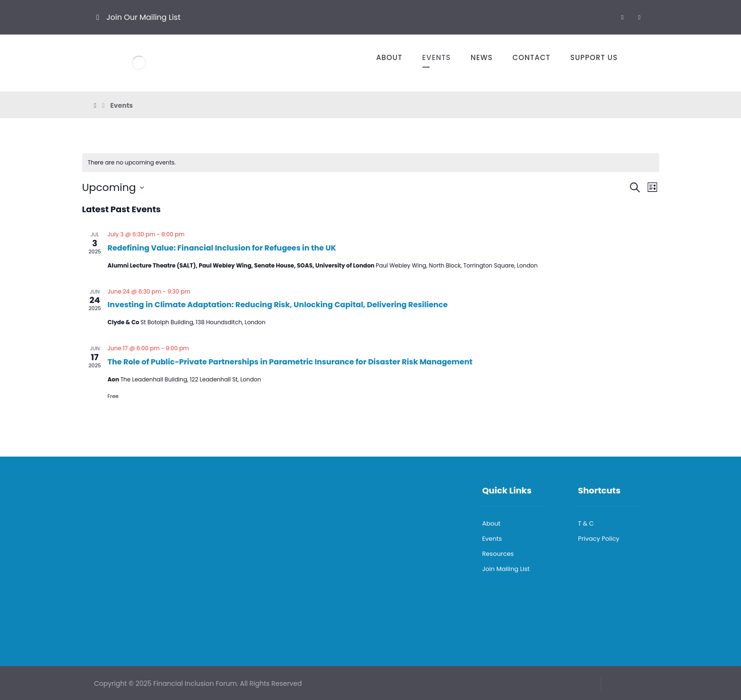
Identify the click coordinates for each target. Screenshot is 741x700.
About (491, 523)
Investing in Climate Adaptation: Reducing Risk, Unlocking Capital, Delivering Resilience (278, 305)
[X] (639, 17)
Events (492, 539)
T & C (586, 523)
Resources (498, 554)
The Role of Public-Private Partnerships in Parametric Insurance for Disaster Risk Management (290, 362)
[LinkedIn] (622, 17)
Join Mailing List (506, 569)
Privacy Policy (599, 539)
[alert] (371, 163)
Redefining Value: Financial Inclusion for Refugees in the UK (222, 248)
